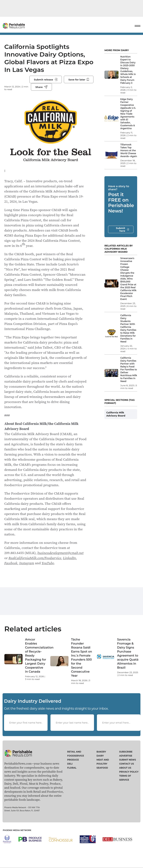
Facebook (11, 563)
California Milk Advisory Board (116, 414)
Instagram (27, 563)
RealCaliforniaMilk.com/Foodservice (35, 558)
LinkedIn (69, 558)
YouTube (48, 563)
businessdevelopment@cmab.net (60, 553)
